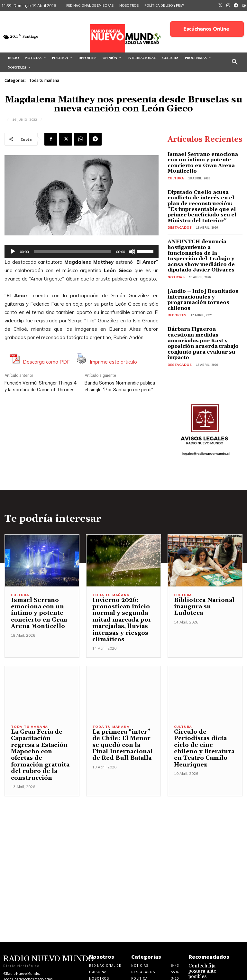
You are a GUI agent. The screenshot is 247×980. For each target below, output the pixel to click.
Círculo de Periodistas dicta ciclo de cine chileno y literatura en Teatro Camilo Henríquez (205, 707)
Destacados (178, 216)
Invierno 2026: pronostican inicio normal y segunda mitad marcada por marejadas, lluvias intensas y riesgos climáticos (119, 582)
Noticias (175, 256)
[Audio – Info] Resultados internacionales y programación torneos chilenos (204, 275)
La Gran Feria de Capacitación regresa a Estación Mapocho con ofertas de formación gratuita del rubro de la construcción (40, 713)
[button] (235, 62)
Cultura (175, 170)
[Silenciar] (132, 252)
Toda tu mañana (44, 81)
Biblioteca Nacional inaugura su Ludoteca (205, 565)
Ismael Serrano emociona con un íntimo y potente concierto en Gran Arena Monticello (205, 159)
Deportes (176, 287)
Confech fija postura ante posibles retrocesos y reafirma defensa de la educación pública (208, 930)
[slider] (73, 252)
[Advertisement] (123, 797)
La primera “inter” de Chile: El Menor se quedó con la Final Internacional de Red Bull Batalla (122, 707)
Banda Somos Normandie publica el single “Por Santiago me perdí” (120, 386)
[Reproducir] (13, 252)
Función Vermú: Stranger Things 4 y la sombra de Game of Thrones (40, 386)
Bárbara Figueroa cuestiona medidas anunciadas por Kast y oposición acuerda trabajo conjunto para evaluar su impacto (203, 311)
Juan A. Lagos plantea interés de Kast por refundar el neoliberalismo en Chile (208, 958)
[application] (82, 252)
